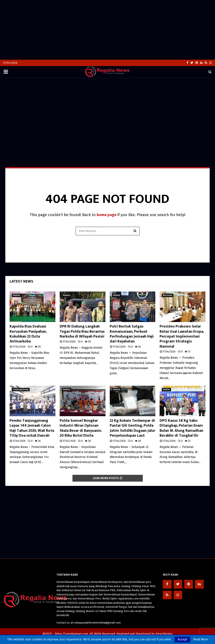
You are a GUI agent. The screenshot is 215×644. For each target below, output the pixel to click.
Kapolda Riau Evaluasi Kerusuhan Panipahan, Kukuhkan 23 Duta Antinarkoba (28, 334)
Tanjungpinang (21, 390)
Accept (182, 639)
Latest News (21, 282)
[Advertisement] (107, 30)
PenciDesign (164, 634)
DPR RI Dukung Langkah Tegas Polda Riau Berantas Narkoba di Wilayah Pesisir (82, 331)
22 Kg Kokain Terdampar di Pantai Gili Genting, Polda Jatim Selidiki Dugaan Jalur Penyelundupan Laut (133, 428)
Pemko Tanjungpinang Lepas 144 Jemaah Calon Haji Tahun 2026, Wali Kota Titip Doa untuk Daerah (32, 428)
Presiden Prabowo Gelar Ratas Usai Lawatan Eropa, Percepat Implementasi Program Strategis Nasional (182, 336)
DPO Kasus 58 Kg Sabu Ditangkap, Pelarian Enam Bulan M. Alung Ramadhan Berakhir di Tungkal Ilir (181, 428)
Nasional (167, 295)
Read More (201, 640)
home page (107, 215)
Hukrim (16, 295)
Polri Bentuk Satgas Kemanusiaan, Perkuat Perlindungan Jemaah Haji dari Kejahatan (132, 334)
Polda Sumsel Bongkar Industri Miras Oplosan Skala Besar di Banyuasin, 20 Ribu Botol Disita (81, 428)
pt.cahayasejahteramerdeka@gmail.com (96, 623)
